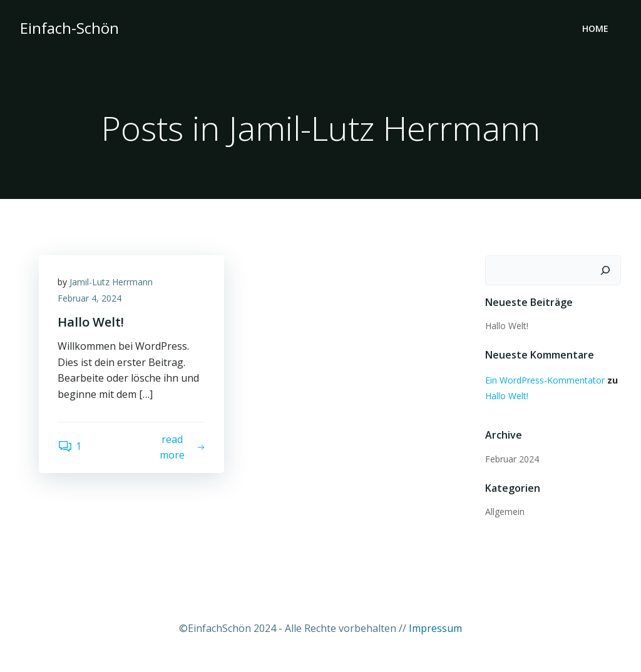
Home (595, 28)
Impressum (435, 628)
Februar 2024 (512, 459)
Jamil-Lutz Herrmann (111, 282)
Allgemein (505, 512)
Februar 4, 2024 (90, 298)
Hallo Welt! (507, 326)
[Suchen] (605, 270)
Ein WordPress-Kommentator (545, 380)
